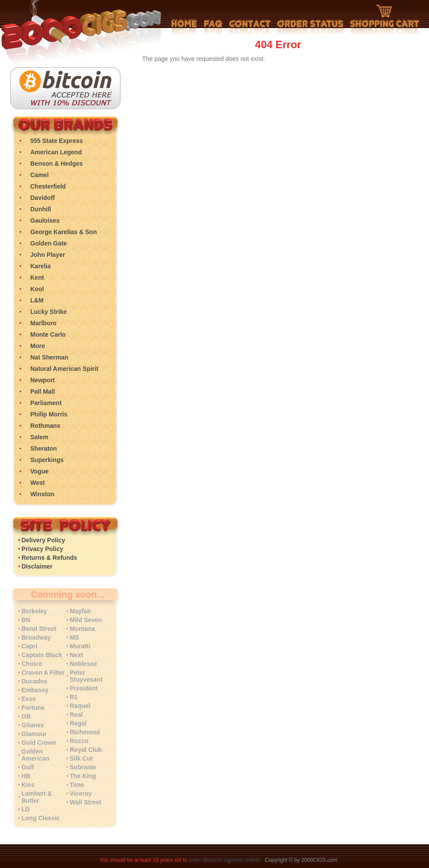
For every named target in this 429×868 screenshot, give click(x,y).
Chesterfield (48, 186)
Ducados (34, 681)
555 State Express (57, 141)
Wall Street (86, 802)
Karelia (41, 266)
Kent (37, 277)
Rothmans (45, 426)
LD (26, 809)
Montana (82, 629)
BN (26, 620)
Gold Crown (39, 743)
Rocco (79, 741)
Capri (29, 646)
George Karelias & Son (64, 232)
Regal (78, 723)
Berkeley (34, 611)
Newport (43, 380)
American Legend (56, 152)
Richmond (85, 732)
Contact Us (250, 27)
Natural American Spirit (64, 369)
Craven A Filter (43, 672)
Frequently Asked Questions (213, 27)
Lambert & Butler (37, 797)
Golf (28, 767)
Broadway (36, 637)
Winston (42, 494)
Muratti (80, 646)
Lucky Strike (48, 312)
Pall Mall (43, 391)
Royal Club (86, 750)
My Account (310, 27)
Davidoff (43, 198)
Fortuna (33, 708)
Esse (29, 699)
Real (76, 715)
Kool (37, 289)
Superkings (47, 460)
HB (26, 776)
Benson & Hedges (57, 164)
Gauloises (45, 221)
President (84, 688)
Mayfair (80, 611)
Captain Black (42, 655)
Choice (32, 664)
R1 (74, 697)
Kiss (28, 785)
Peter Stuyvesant (86, 676)
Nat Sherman (49, 357)
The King (83, 776)
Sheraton (44, 448)
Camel (39, 175)
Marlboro (43, 323)
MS (74, 637)
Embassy (35, 690)
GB (26, 716)
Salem (39, 437)
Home (184, 27)
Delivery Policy (43, 540)
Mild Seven (86, 620)
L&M (37, 300)
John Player (48, 255)
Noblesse (83, 664)
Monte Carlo (48, 334)
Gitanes (33, 725)
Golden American (36, 755)
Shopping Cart (385, 20)
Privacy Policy (42, 549)
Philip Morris (49, 414)
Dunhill (41, 209)
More (38, 346)
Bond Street (39, 629)
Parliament (46, 403)
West (38, 483)
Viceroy (81, 793)
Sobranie (83, 767)
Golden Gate (48, 243)
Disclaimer (37, 566)
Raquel (80, 706)
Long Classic (41, 818)
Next (76, 655)
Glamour (34, 734)
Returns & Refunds (49, 558)
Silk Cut (81, 758)
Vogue (39, 471)
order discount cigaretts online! (225, 860)
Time (77, 785)
